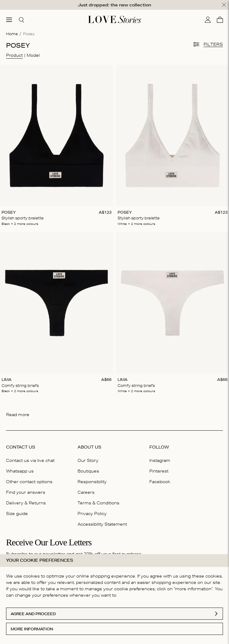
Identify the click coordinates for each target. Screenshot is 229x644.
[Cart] (220, 19)
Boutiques (88, 471)
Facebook (160, 482)
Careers (86, 492)
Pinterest (159, 471)
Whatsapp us (20, 471)
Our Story (88, 460)
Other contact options (29, 482)
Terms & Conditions (98, 503)
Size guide (17, 514)
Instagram (160, 460)
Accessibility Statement (102, 524)
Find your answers (26, 492)
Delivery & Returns (26, 503)
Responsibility (92, 482)
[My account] (208, 19)
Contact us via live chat (30, 460)
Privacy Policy (92, 514)
